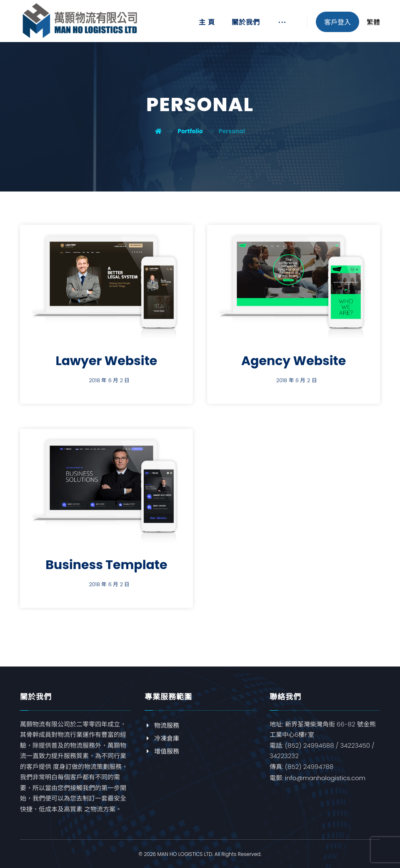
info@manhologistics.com (325, 778)
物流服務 (162, 725)
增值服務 (162, 751)
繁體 (373, 22)
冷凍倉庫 (162, 738)
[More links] (282, 25)
